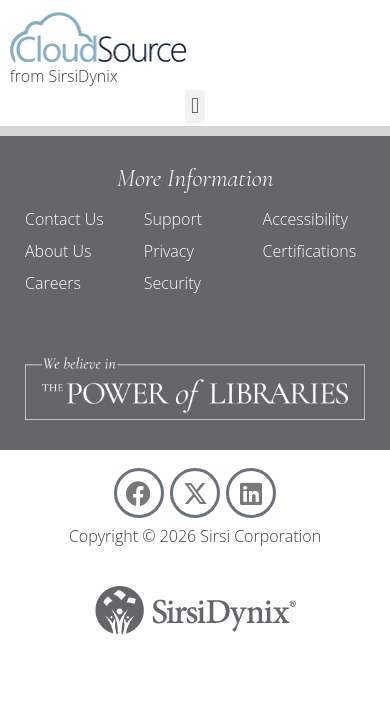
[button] (194, 106)
